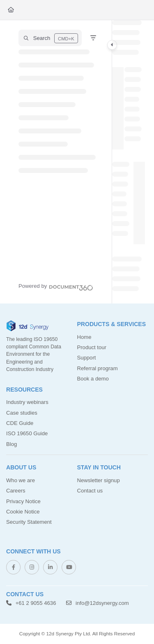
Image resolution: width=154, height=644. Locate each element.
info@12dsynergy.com (97, 603)
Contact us (90, 491)
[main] (129, 162)
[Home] (11, 10)
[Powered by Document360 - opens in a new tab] (56, 287)
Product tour (92, 347)
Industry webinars (27, 402)
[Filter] (93, 38)
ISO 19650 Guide (27, 433)
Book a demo (93, 379)
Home (84, 337)
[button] (50, 38)
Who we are (21, 480)
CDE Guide (20, 423)
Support (87, 358)
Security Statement (29, 522)
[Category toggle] (112, 45)
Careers (16, 491)
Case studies (22, 413)
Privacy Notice (23, 501)
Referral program (98, 368)
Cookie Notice (23, 512)
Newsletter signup (99, 480)
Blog (11, 444)
